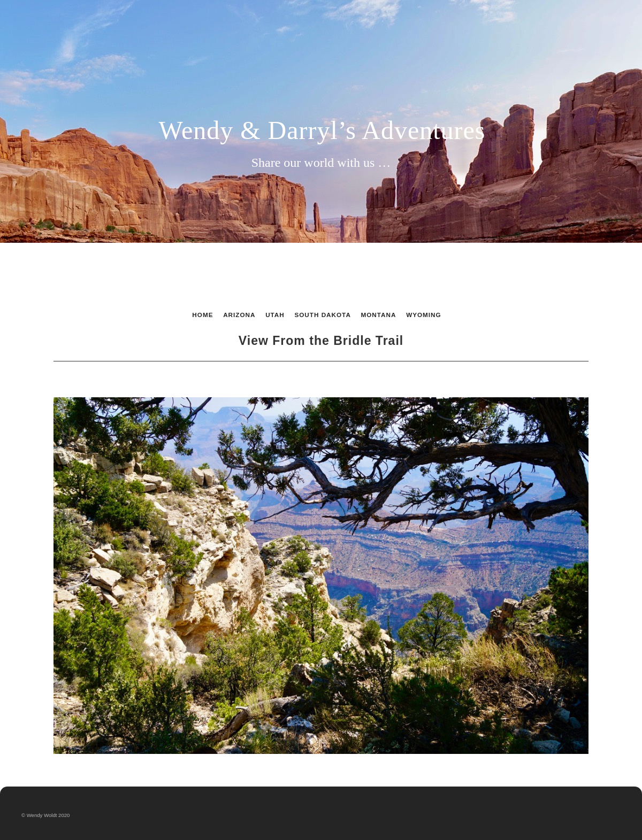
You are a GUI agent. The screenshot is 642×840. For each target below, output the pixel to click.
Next (507, 379)
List (318, 379)
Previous (135, 379)
